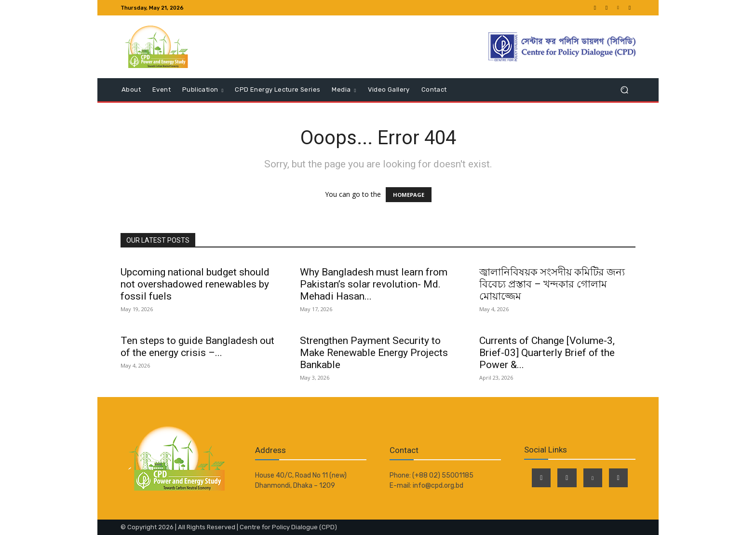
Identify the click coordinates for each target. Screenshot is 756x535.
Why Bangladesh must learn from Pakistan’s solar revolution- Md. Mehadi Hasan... (374, 284)
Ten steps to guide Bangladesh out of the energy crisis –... (197, 347)
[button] (624, 90)
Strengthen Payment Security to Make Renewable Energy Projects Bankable (374, 353)
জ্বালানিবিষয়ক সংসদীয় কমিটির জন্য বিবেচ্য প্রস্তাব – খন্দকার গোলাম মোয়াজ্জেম (552, 284)
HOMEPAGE (409, 195)
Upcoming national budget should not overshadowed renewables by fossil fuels (195, 284)
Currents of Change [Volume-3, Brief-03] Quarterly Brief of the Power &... (547, 353)
